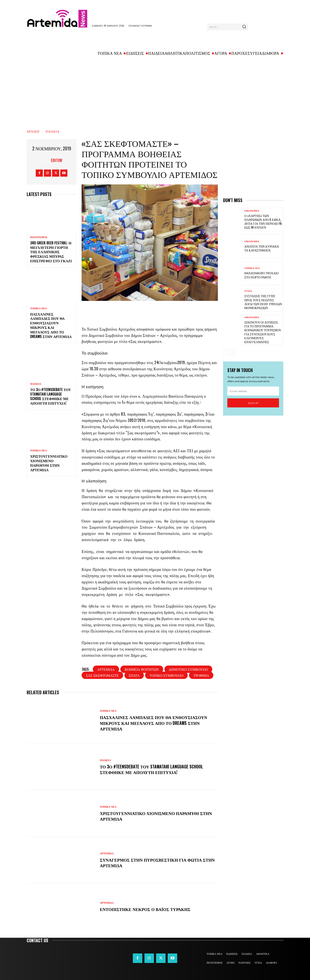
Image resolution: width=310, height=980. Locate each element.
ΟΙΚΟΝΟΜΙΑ (252, 211)
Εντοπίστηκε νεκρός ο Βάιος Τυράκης (146, 909)
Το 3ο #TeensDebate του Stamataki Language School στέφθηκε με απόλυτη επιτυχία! (50, 396)
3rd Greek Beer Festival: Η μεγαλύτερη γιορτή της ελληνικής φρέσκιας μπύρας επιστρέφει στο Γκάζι (51, 252)
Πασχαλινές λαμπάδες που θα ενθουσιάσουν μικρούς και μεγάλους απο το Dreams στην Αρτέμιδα (51, 325)
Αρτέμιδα (106, 669)
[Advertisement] (155, 91)
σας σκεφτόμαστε (102, 675)
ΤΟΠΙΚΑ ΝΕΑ (38, 308)
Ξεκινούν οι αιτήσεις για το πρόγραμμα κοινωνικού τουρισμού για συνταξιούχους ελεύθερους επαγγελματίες (263, 332)
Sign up (253, 403)
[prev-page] (226, 352)
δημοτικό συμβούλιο (188, 669)
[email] (253, 391)
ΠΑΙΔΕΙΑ (53, 131)
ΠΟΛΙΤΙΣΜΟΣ (39, 237)
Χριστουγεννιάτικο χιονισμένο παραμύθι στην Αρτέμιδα (49, 463)
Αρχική (33, 131)
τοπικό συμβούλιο (166, 675)
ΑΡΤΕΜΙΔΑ (107, 853)
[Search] (244, 27)
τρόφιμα (201, 675)
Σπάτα (134, 675)
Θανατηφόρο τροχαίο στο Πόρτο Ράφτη (262, 275)
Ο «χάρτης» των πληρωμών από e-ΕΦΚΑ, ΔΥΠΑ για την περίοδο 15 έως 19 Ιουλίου (263, 221)
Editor (57, 160)
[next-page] (233, 352)
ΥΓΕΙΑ (248, 291)
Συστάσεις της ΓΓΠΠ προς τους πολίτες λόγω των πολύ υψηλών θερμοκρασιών (263, 302)
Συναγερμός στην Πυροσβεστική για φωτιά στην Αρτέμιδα (152, 862)
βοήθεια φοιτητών (142, 669)
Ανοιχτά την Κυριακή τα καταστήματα (262, 248)
